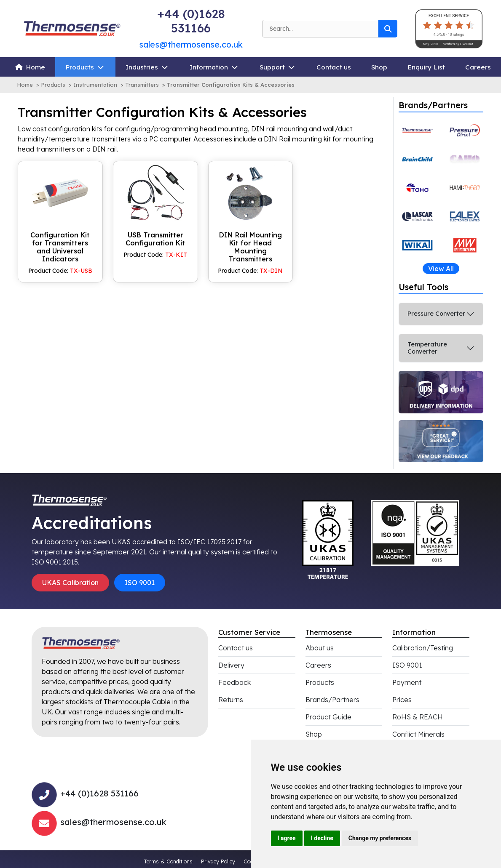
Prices (402, 700)
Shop (379, 67)
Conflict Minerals (418, 734)
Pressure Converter (436, 314)
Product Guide (328, 717)
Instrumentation (95, 85)
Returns (231, 700)
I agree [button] (287, 838)
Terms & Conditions (168, 861)
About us (320, 648)
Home (35, 67)
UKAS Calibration (70, 583)
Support (272, 67)
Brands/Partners (332, 700)
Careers (478, 67)
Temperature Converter (427, 348)
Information (209, 67)
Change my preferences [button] (380, 838)
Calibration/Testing (423, 648)
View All (441, 269)
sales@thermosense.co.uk (191, 44)
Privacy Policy (218, 861)
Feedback (234, 682)
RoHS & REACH (418, 717)
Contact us (334, 67)
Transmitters (142, 85)
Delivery (231, 665)
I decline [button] (322, 838)
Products (80, 67)
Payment (407, 682)
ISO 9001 (140, 583)
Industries (142, 67)
